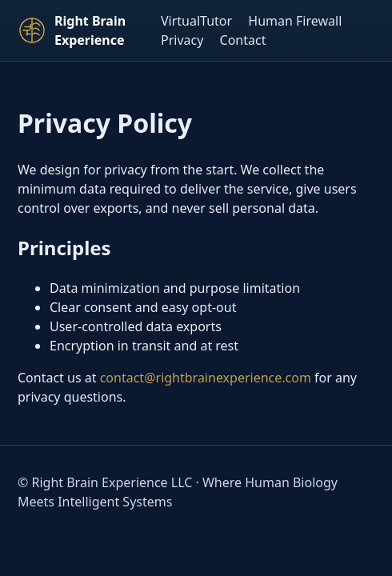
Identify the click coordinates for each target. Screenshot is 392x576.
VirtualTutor (196, 21)
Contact (243, 40)
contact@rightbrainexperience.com (206, 378)
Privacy (182, 40)
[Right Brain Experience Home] (83, 30)
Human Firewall (295, 21)
